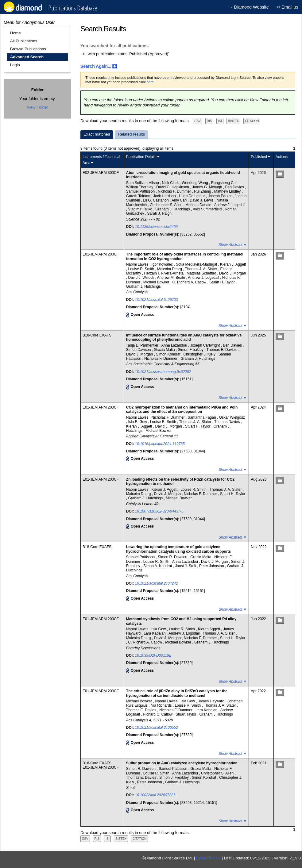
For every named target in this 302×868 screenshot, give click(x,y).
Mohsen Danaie (199, 205)
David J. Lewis (202, 200)
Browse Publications (28, 49)
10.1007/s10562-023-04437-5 (159, 511)
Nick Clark (171, 183)
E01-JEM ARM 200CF (101, 254)
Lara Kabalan (155, 633)
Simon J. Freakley (174, 778)
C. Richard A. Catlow (190, 282)
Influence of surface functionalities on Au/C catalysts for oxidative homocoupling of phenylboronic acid (184, 337)
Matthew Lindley (228, 191)
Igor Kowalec (163, 264)
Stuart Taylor (186, 714)
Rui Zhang (203, 191)
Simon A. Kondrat (158, 566)
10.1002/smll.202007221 (155, 795)
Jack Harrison (165, 196)
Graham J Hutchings (216, 714)
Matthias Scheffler (202, 273)
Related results (131, 134)
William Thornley (140, 187)
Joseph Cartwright (206, 345)
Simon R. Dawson (173, 557)
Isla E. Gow (138, 422)
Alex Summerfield (208, 209)
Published (259, 157)
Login (15, 65)
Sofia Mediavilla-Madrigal (197, 264)
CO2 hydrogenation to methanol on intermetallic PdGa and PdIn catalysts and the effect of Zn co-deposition (182, 409)
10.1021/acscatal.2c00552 (157, 728)
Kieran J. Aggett (233, 264)
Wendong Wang (195, 183)
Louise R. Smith (142, 269)
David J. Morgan (232, 273)
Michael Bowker (157, 282)
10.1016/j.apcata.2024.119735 (160, 444)
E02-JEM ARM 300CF (101, 173)
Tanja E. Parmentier (143, 345)
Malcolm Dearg (170, 269)
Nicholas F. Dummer (175, 191)
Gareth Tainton (139, 196)
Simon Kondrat (169, 354)
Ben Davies (235, 187)
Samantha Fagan (202, 417)
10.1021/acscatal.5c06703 (157, 300)
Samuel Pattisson (141, 191)
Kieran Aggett (209, 629)
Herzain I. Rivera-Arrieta (165, 273)
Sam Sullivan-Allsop (143, 183)
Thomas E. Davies (222, 350)
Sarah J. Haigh (159, 213)
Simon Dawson (139, 350)
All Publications (24, 41)
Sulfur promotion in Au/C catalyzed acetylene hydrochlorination (182, 763)
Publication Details (141, 157)
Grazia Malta (165, 350)
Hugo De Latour (192, 196)
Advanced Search (27, 57)
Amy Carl (180, 200)
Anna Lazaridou (175, 345)
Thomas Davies (228, 422)
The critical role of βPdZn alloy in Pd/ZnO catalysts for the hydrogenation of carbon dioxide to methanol (177, 693)
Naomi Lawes (138, 264)
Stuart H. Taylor (223, 282)
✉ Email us (287, 7)
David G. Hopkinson (173, 187)
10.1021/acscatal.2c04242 (157, 583)
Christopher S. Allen (166, 205)
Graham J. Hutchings (173, 209)
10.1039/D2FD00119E (153, 655)
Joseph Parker (220, 196)
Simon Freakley (191, 350)
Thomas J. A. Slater (202, 269)
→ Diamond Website (249, 7)
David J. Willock (142, 278)
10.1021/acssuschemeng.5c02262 (163, 372)
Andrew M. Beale (172, 278)
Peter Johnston (212, 566)
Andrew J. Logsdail (230, 205)
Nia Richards (162, 705)
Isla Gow (159, 629)
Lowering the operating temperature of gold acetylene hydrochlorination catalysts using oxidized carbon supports (178, 549)
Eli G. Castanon (156, 200)
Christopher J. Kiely (200, 354)
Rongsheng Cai (224, 183)
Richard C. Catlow (158, 714)
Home (15, 33)
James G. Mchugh (208, 187)
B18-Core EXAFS (97, 335)
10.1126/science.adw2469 (156, 227)
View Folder (37, 107)
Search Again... (96, 66)
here (150, 82)
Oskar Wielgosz (232, 417)
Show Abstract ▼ (233, 245)
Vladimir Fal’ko (141, 209)
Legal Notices (208, 858)
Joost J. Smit (186, 566)
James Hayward (212, 701)
